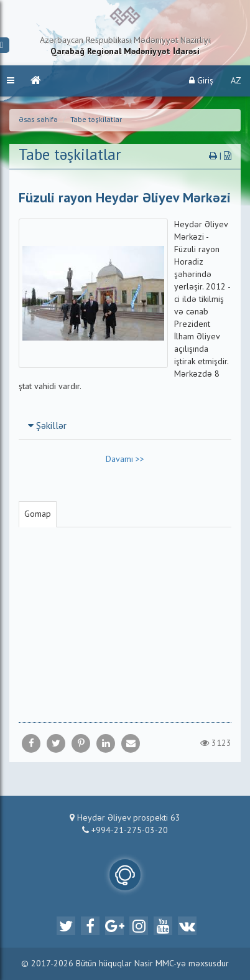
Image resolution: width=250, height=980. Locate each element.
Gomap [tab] (38, 514)
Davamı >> (125, 459)
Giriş (201, 81)
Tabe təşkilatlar (96, 120)
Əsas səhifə (38, 120)
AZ (236, 81)
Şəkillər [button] (47, 426)
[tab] (125, 426)
